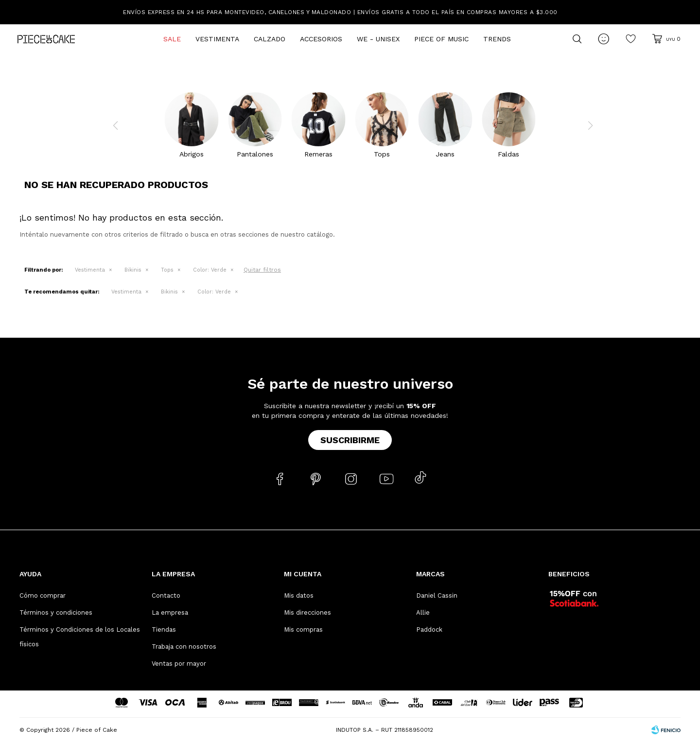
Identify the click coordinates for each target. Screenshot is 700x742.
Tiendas (164, 630)
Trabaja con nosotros (184, 647)
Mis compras (303, 630)
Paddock (429, 630)
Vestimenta (217, 39)
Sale (172, 39)
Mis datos (299, 595)
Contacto (166, 595)
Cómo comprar (43, 595)
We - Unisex (378, 39)
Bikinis (133, 270)
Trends (497, 39)
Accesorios (321, 39)
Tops (167, 270)
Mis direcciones (307, 613)
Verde (210, 270)
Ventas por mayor (179, 664)
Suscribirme (350, 440)
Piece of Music (441, 39)
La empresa (170, 613)
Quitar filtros (262, 270)
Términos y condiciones (56, 613)
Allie (423, 613)
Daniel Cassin (437, 595)
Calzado (270, 39)
